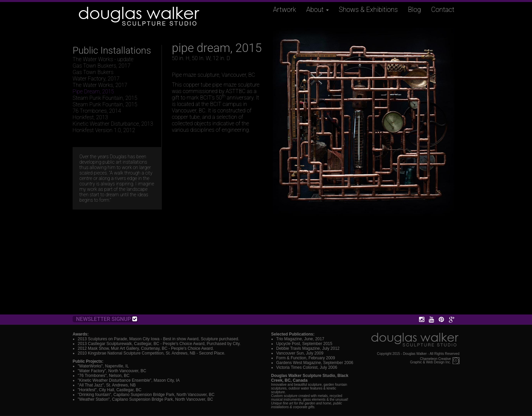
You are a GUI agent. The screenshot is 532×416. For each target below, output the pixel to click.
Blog (415, 10)
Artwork (285, 10)
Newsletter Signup (107, 319)
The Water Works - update (103, 59)
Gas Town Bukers (93, 72)
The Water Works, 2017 (100, 85)
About (318, 10)
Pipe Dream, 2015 (93, 92)
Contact (443, 10)
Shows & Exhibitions (368, 10)
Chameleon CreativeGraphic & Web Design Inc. (431, 361)
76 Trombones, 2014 (97, 111)
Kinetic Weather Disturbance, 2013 (113, 124)
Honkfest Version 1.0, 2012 (104, 130)
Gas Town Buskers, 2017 (101, 66)
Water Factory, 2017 (96, 79)
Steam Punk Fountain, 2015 (105, 98)
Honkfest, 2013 (90, 117)
